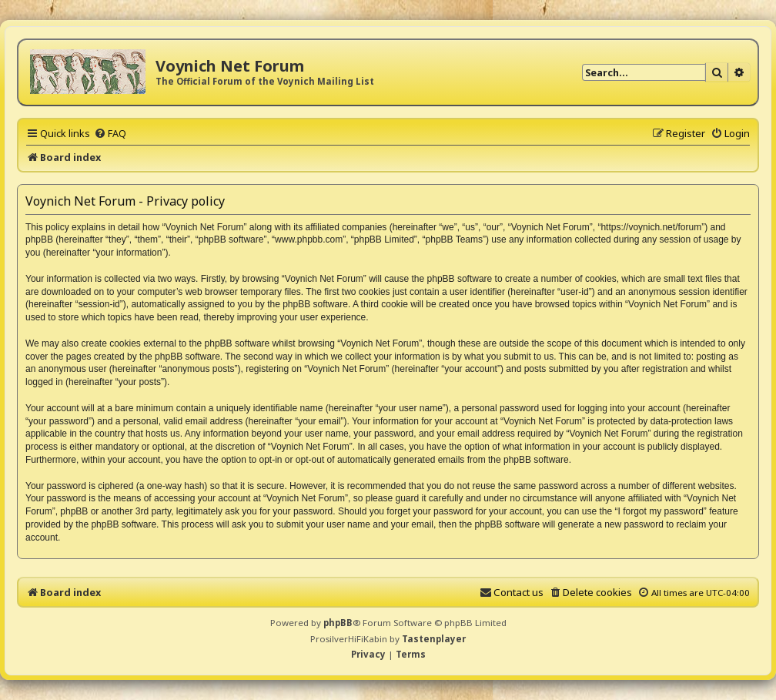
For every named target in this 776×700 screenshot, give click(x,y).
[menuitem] (110, 133)
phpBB (338, 623)
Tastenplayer (434, 639)
